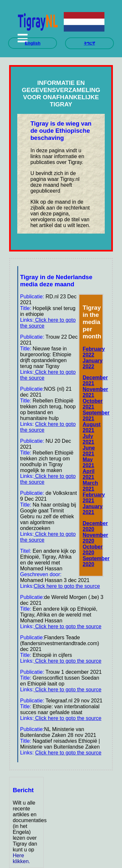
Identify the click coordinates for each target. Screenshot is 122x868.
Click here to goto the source (67, 586)
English (33, 43)
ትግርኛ (89, 43)
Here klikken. (21, 858)
